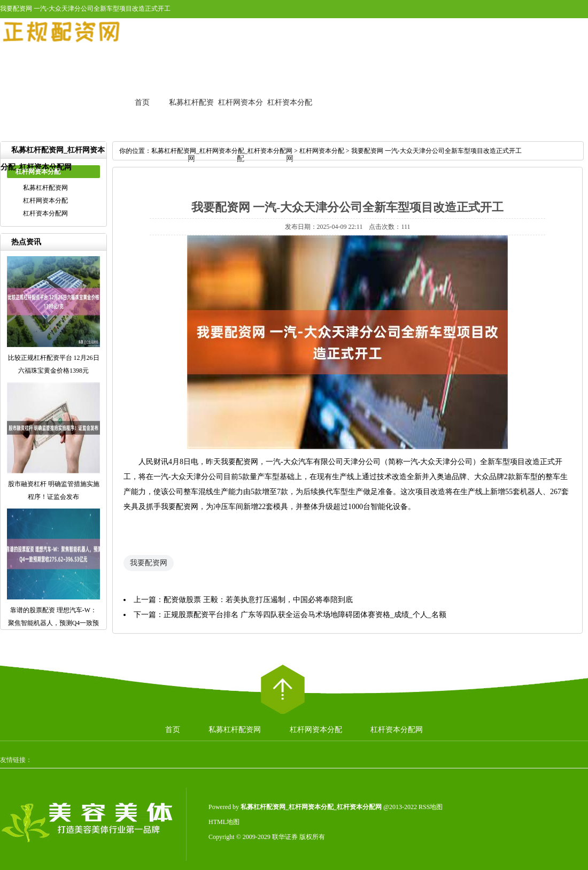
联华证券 (285, 837)
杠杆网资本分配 (45, 201)
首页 (142, 102)
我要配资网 (149, 563)
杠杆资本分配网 (45, 213)
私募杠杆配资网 (45, 188)
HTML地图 (224, 822)
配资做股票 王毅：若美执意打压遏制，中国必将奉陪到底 (258, 600)
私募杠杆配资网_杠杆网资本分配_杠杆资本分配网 (222, 151)
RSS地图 (431, 807)
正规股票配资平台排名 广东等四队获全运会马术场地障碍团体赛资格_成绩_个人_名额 (305, 615)
